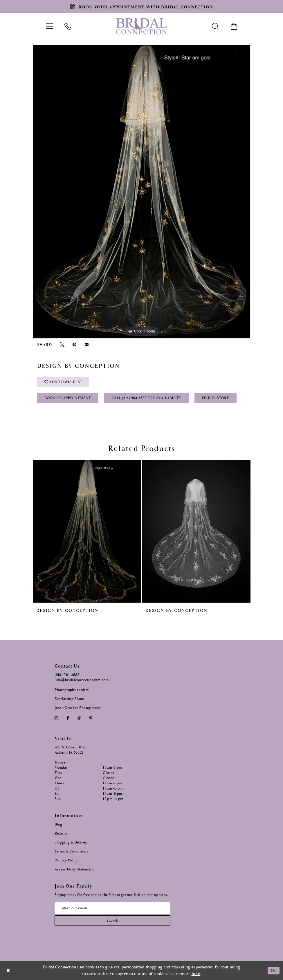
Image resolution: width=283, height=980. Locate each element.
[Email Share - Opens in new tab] (86, 345)
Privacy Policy (66, 860)
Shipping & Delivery (72, 842)
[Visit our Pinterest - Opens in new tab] (91, 718)
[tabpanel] (142, 192)
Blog (58, 824)
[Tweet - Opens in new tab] (62, 345)
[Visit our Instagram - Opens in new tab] (57, 718)
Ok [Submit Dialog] (274, 971)
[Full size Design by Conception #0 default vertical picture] (142, 192)
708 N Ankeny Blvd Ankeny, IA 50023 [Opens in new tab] (71, 750)
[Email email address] (112, 908)
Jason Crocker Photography (78, 708)
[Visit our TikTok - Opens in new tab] (79, 718)
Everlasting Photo (70, 699)
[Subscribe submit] (112, 920)
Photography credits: (72, 690)
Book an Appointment (68, 398)
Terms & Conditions (71, 851)
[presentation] (87, 531)
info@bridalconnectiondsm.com (82, 680)
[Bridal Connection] (141, 26)
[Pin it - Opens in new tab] (75, 345)
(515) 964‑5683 (67, 675)
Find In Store (216, 398)
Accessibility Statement (74, 869)
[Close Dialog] (8, 971)
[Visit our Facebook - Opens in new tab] (68, 718)
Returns (61, 833)
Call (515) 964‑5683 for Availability (146, 398)
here (196, 974)
